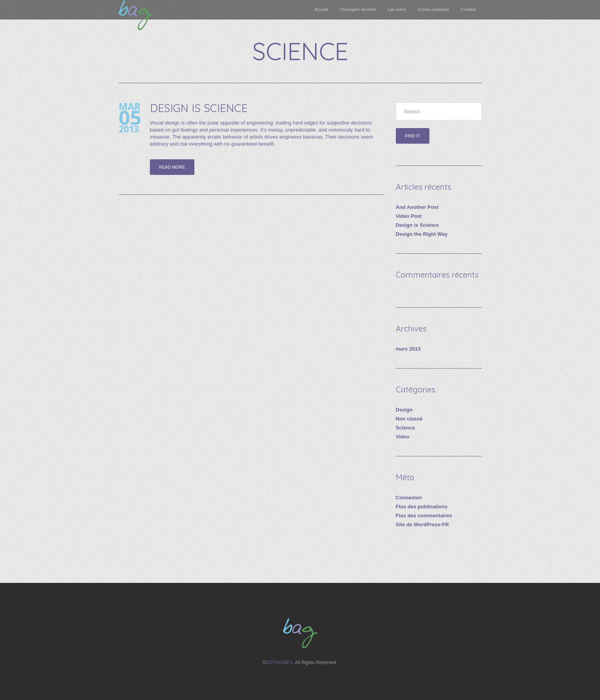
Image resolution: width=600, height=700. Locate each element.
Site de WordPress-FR (422, 525)
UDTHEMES (279, 663)
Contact (468, 9)
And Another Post (417, 207)
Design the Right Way (422, 234)
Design (404, 410)
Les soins (397, 9)
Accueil (321, 9)
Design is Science (199, 108)
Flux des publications (422, 507)
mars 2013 (408, 349)
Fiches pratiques (434, 9)
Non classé (409, 419)
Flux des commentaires (424, 516)
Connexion (409, 498)
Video (403, 437)
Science (405, 428)
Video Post (409, 216)
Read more (172, 167)
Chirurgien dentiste (358, 9)
